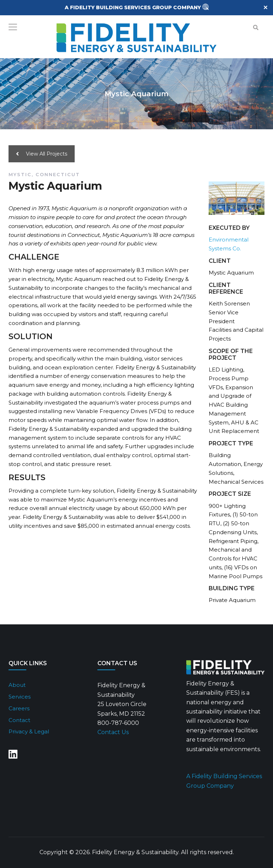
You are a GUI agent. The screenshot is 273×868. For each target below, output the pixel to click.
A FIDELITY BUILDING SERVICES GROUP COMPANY (133, 7)
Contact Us (113, 732)
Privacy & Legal (29, 731)
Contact (19, 720)
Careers (19, 708)
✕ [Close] (265, 8)
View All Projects (42, 154)
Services (20, 697)
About (17, 685)
